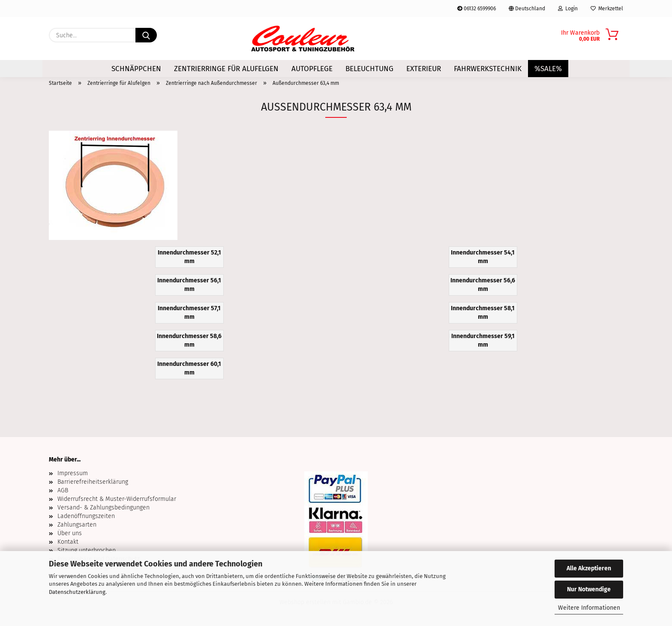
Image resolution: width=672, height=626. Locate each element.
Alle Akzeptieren (589, 568)
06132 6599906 (477, 9)
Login (568, 9)
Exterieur (424, 69)
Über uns (70, 533)
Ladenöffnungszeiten (86, 516)
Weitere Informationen (589, 608)
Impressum (73, 473)
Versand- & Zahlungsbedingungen (103, 508)
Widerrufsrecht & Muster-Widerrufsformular (117, 499)
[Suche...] (146, 35)
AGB (63, 490)
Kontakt (68, 542)
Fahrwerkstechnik (488, 69)
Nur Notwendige (589, 589)
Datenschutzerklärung (77, 592)
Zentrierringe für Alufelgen (226, 69)
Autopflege (312, 69)
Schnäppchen (136, 69)
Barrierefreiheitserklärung (93, 482)
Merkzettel (607, 9)
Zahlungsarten (77, 525)
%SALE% (548, 69)
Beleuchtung (369, 69)
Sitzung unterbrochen (87, 550)
